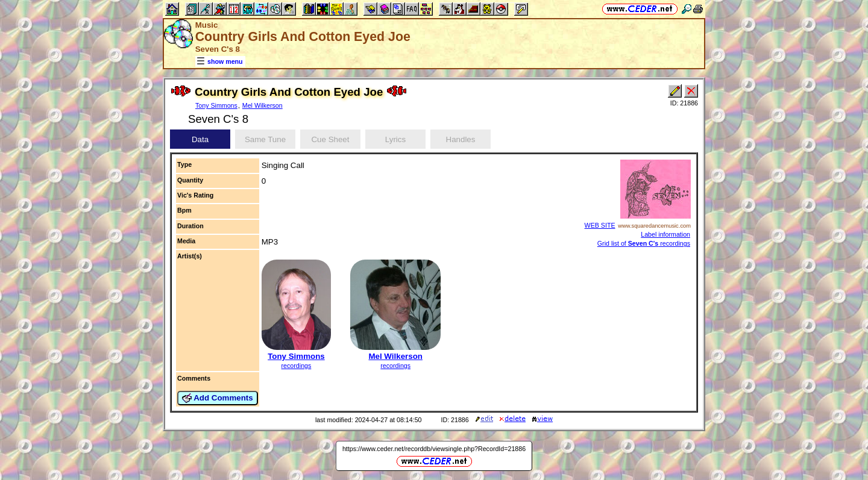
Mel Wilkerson (263, 105)
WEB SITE (600, 225)
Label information (665, 234)
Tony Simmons (216, 105)
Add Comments (218, 398)
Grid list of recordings (644, 243)
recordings (297, 366)
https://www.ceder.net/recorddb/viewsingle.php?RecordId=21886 (434, 449)
